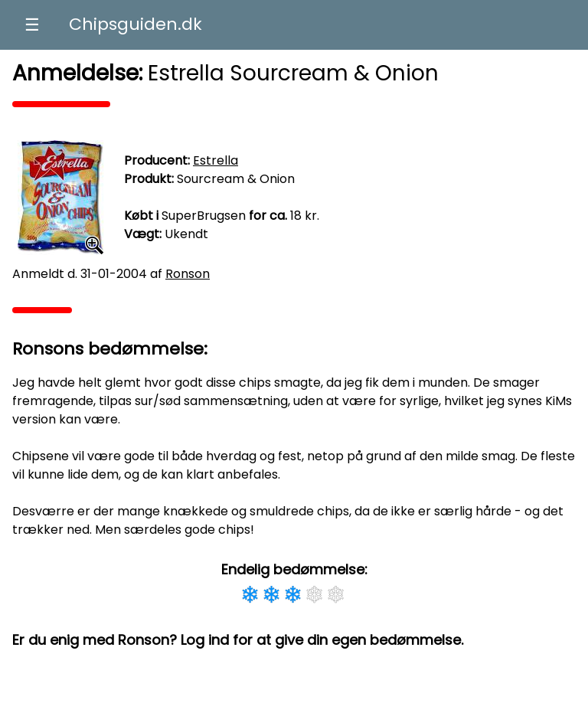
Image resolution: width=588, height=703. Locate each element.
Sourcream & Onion (236, 179)
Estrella (216, 160)
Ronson (188, 274)
